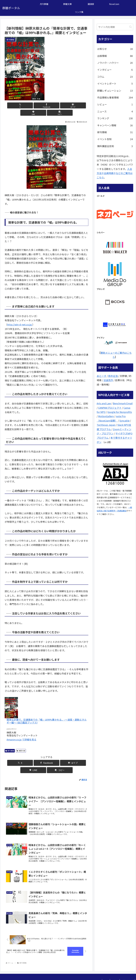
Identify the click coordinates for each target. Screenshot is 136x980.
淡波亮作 (108, 380)
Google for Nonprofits (120, 412)
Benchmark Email (123, 403)
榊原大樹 (21, 743)
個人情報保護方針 (126, 972)
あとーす (101, 376)
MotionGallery (106, 416)
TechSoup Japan (106, 425)
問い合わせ (111, 972)
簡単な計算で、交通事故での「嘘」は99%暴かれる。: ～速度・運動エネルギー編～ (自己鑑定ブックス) (47, 714)
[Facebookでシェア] (32, 105)
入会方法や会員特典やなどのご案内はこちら (115, 173)
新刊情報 (10, 743)
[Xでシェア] (18, 105)
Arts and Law (104, 403)
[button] (75, 105)
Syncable (124, 421)
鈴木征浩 (113, 376)
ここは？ (100, 972)
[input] (115, 27)
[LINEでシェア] (61, 105)
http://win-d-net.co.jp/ (20, 317)
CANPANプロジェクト (110, 408)
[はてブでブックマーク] (47, 105)
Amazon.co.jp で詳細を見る (22, 732)
